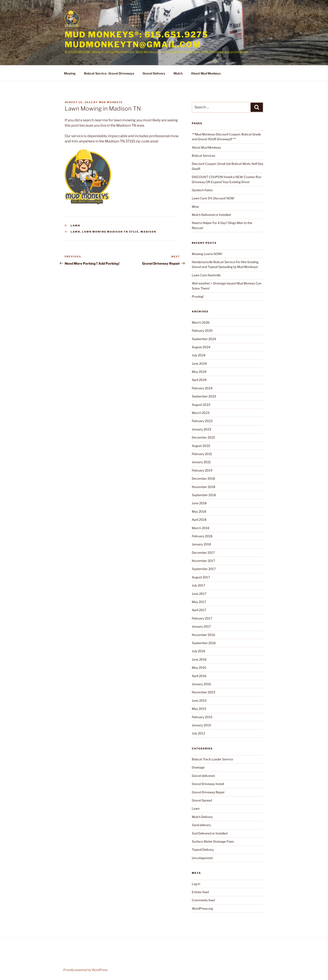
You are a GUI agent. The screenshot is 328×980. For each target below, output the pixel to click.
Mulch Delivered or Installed (211, 215)
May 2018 (199, 511)
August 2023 (201, 405)
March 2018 (201, 528)
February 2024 (202, 388)
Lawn (75, 226)
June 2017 (199, 594)
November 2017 (203, 561)
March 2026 (201, 322)
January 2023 (202, 429)
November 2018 (203, 487)
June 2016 (199, 659)
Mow (195, 207)
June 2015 (199, 700)
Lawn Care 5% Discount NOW (213, 198)
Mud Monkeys (111, 102)
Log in (196, 884)
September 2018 (204, 495)
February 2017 (202, 618)
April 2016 (199, 676)
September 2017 (204, 569)
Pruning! (198, 296)
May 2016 (199, 668)
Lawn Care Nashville (206, 275)
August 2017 (201, 577)
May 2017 (199, 602)
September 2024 (204, 339)
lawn (75, 232)
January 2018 (201, 544)
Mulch (178, 73)
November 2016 (203, 635)
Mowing (70, 73)
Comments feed (203, 900)
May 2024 (199, 372)
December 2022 (203, 437)
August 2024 (201, 347)
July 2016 (199, 651)
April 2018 (199, 520)
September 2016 (204, 643)
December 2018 (203, 478)
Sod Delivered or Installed (210, 833)
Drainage (198, 767)
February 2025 (202, 331)
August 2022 (201, 446)
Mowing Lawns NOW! (207, 254)
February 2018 (202, 536)
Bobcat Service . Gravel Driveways (109, 73)
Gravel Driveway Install (208, 784)
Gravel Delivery (154, 73)
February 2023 (202, 421)
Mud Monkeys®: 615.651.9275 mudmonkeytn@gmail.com (137, 39)
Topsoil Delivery (203, 850)
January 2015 (201, 725)
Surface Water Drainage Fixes (213, 841)
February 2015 (202, 717)
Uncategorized (202, 858)
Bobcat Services (203, 156)
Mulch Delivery (202, 817)
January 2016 (201, 684)
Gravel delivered (203, 776)
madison (148, 232)
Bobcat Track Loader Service (212, 759)
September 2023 (204, 396)
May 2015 (199, 709)
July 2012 (198, 733)
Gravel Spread (202, 800)
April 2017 (199, 610)
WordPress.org (202, 908)
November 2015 (203, 692)
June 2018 (199, 503)
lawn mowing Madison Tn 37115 (110, 232)
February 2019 (202, 470)
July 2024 (199, 355)
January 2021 (201, 462)
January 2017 (201, 626)
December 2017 (203, 553)
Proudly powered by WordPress (85, 970)
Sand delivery (201, 825)
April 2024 (199, 380)
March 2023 (201, 413)
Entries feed (200, 892)
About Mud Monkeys (206, 73)
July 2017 (198, 585)
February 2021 (202, 454)
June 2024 (199, 363)
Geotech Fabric (202, 190)
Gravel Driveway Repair (208, 792)
